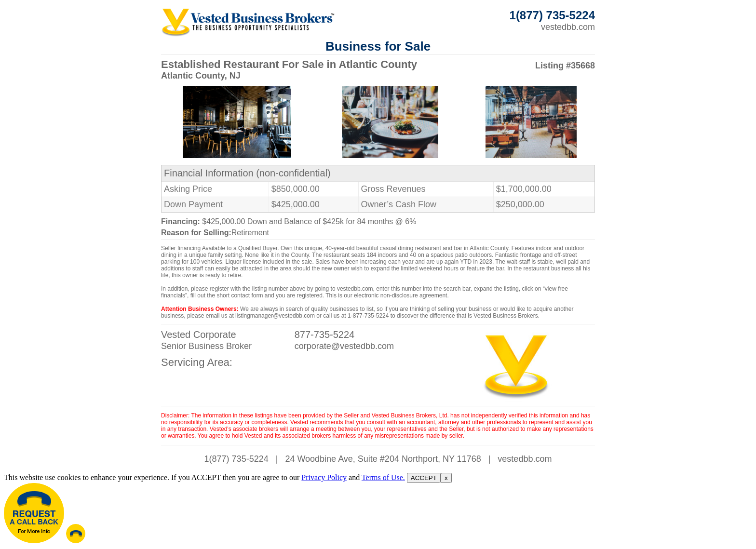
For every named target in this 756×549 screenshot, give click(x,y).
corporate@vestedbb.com (344, 346)
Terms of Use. (383, 477)
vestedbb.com (568, 27)
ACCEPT (424, 478)
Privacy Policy (324, 477)
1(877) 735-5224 (236, 459)
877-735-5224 (325, 335)
